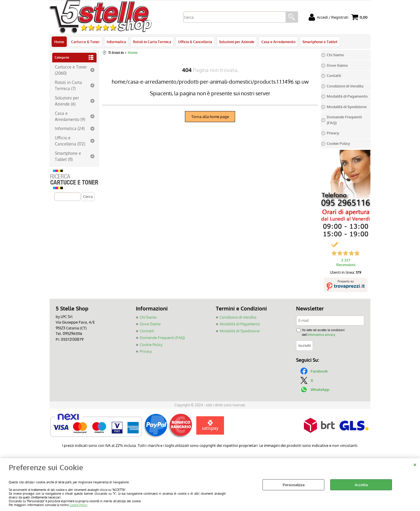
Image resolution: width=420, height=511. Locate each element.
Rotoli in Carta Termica (152, 42)
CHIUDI (415, 464)
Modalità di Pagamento (240, 324)
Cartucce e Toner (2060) (71, 70)
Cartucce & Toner (85, 42)
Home (59, 42)
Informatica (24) (70, 128)
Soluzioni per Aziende (237, 42)
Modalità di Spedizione (240, 331)
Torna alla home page (210, 117)
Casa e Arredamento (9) (70, 116)
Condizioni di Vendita (238, 317)
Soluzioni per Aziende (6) (67, 101)
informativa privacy (321, 334)
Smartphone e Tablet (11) (68, 156)
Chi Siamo (148, 317)
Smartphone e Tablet (320, 42)
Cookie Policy (78, 505)
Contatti (147, 331)
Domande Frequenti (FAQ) (162, 338)
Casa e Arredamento (278, 42)
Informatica (116, 42)
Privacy (146, 351)
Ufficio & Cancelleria (195, 42)
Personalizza (294, 485)
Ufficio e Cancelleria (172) (70, 141)
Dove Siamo (150, 324)
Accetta (361, 485)
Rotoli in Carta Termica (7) (68, 85)
